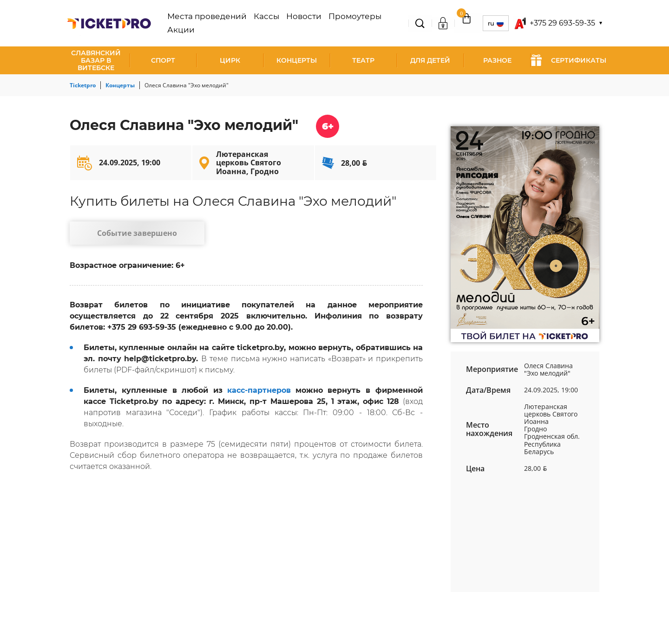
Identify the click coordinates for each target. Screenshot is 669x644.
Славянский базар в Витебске (96, 60)
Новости (298, 23)
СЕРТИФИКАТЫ (568, 60)
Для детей (430, 60)
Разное (497, 60)
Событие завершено (128, 235)
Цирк (230, 60)
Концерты (297, 60)
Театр (363, 60)
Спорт (163, 60)
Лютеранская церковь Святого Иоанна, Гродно (249, 163)
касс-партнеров (259, 395)
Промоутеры (342, 23)
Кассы (266, 23)
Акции (383, 23)
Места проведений (216, 23)
